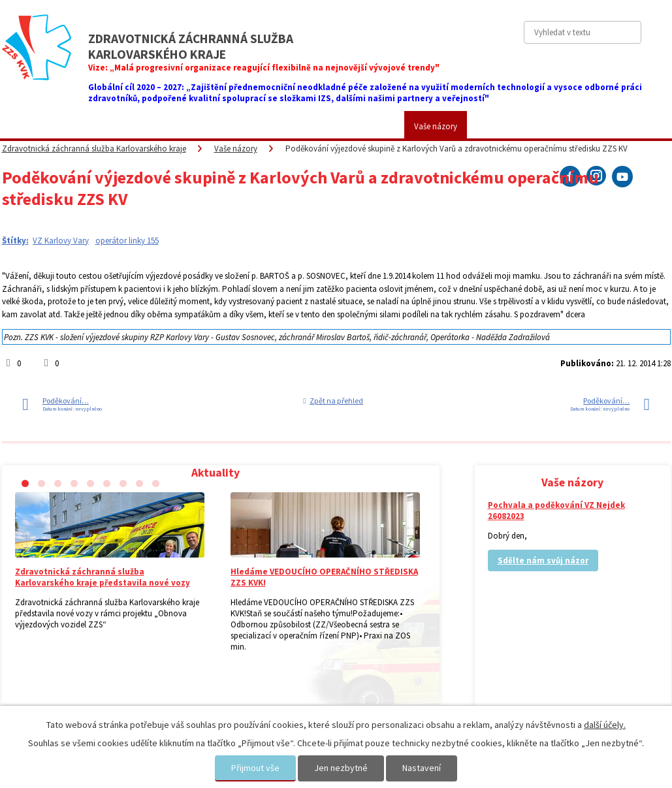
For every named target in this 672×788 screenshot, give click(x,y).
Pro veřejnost (155, 126)
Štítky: (15, 241)
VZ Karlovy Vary (61, 241)
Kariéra (372, 126)
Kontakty (503, 126)
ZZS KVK (87, 126)
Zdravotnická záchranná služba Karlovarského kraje (94, 149)
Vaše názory (436, 126)
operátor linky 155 (127, 241)
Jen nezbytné (341, 768)
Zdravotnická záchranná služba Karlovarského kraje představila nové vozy (103, 577)
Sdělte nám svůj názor (543, 560)
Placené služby (234, 126)
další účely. (605, 725)
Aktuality (27, 126)
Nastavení (422, 768)
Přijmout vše (255, 768)
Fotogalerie (310, 126)
